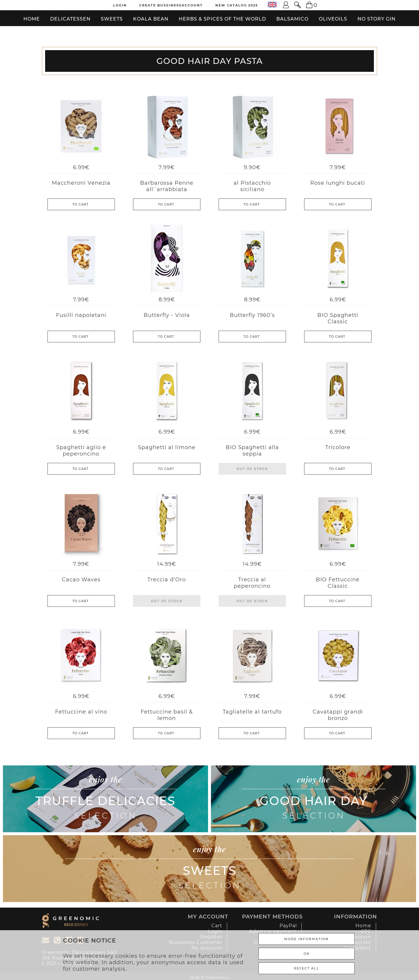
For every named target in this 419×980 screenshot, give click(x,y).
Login (120, 5)
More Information (306, 939)
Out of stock (252, 469)
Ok (307, 954)
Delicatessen (70, 19)
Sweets (112, 19)
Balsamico (292, 19)
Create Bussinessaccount (171, 5)
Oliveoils (333, 19)
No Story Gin (377, 19)
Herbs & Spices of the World (222, 19)
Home (32, 19)
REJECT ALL (307, 968)
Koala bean (151, 19)
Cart (217, 926)
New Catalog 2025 (237, 5)
